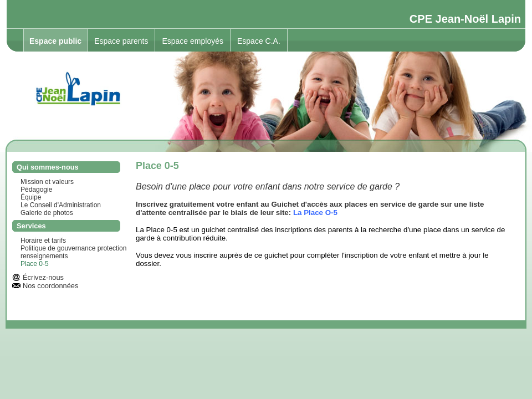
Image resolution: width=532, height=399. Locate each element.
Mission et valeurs (47, 182)
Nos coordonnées (50, 286)
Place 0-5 (35, 264)
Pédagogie (36, 190)
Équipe (31, 197)
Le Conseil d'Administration (61, 205)
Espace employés (193, 41)
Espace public (55, 41)
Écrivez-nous (43, 277)
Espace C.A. (259, 41)
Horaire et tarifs (43, 241)
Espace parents (121, 41)
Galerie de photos (47, 213)
